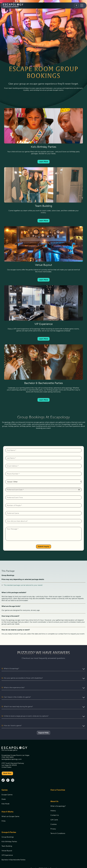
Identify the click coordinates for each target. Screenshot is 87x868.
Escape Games (7, 787)
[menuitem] (23, 790)
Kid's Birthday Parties (9, 834)
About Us (54, 794)
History (53, 803)
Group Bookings (8, 829)
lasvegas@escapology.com (12, 751)
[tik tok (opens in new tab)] (3, 773)
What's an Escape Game (10, 809)
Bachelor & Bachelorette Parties (13, 852)
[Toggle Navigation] (82, 5)
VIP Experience (7, 847)
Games (5, 782)
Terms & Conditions (58, 825)
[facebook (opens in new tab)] (8, 773)
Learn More (43, 162)
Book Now (7, 765)
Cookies (54, 816)
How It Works (7, 804)
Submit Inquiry (44, 546)
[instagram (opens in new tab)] (13, 773)
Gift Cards (54, 812)
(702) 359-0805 (8, 749)
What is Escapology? (58, 798)
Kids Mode (5, 796)
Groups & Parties (9, 824)
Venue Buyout (7, 843)
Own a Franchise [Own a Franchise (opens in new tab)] (58, 782)
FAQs (4, 813)
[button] (79, 490)
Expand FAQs (43, 725)
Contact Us (55, 807)
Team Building (7, 838)
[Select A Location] (76, 5)
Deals (4, 791)
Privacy (53, 821)
